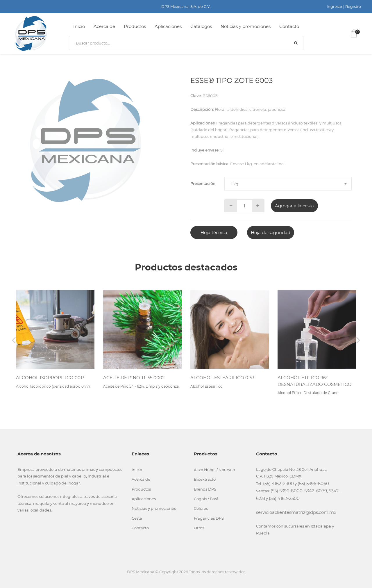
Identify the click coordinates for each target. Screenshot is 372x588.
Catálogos (201, 26)
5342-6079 (316, 491)
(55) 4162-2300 (278, 483)
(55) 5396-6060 (313, 483)
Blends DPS (205, 489)
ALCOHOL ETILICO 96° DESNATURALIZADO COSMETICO (315, 381)
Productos (135, 26)
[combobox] (288, 184)
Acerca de (104, 26)
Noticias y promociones (246, 26)
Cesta (137, 518)
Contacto (289, 26)
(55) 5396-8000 (287, 491)
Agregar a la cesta (294, 206)
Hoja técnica (214, 232)
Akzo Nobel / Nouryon (214, 470)
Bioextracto (205, 479)
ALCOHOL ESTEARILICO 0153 (222, 378)
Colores (201, 508)
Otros (199, 528)
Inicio (79, 26)
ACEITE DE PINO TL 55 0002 (134, 378)
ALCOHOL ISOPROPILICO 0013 (50, 378)
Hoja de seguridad (271, 232)
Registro (353, 6)
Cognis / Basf (206, 499)
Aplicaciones (168, 26)
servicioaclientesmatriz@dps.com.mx (296, 512)
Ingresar (335, 6)
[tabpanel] (85, 140)
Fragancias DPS (209, 518)
